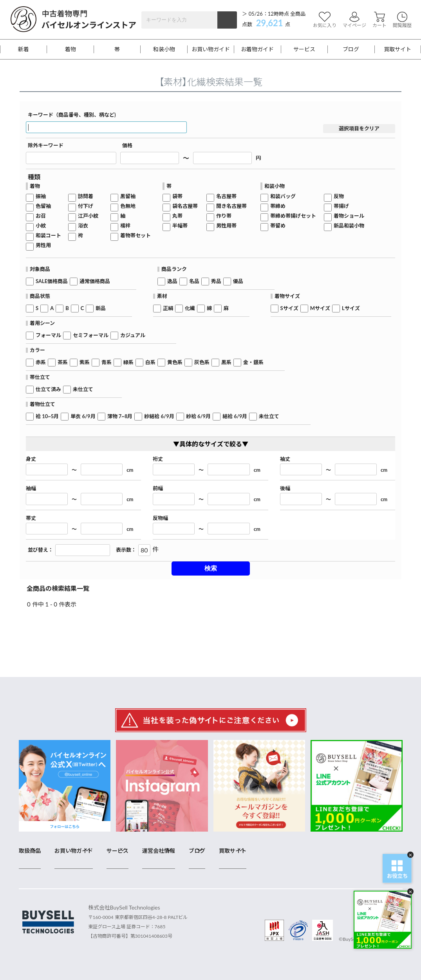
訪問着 (86, 196)
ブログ (351, 49)
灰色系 (202, 362)
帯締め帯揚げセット (293, 216)
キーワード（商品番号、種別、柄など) (72, 115)
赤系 (41, 362)
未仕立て (83, 389)
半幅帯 (180, 226)
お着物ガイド (257, 49)
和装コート (48, 236)
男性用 (43, 245)
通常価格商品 (95, 281)
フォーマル (48, 335)
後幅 (285, 488)
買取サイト (398, 49)
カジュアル (133, 335)
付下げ (86, 206)
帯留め (278, 226)
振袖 (41, 196)
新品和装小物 (349, 226)
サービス (304, 49)
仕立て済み (48, 389)
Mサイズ (320, 308)
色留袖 (43, 206)
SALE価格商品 (52, 281)
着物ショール (349, 216)
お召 (41, 216)
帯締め (278, 206)
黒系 (226, 362)
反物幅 (160, 518)
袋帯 (177, 196)
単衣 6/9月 (83, 416)
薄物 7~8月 (120, 416)
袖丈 (285, 459)
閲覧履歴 (402, 20)
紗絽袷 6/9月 (159, 416)
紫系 (85, 362)
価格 (127, 145)
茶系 (63, 362)
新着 (23, 49)
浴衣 (83, 226)
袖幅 (31, 488)
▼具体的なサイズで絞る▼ (211, 444)
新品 (101, 308)
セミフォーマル (91, 335)
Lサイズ (351, 308)
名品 (194, 281)
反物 (339, 196)
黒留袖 (128, 196)
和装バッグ (283, 196)
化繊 (190, 308)
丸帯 (177, 216)
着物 (70, 49)
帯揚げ (341, 206)
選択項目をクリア (359, 128)
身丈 (31, 459)
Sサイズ (289, 308)
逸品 (172, 281)
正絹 (168, 308)
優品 (238, 281)
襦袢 (125, 226)
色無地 (128, 206)
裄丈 (158, 459)
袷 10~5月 (47, 416)
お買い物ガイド (211, 49)
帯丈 (31, 518)
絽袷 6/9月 (235, 416)
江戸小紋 (88, 216)
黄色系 (175, 362)
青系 (107, 362)
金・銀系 (253, 362)
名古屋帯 (226, 196)
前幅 (158, 488)
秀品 (216, 281)
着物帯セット (136, 236)
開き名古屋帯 (231, 206)
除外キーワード (46, 145)
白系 (150, 362)
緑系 (128, 362)
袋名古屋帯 (185, 206)
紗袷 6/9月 (198, 416)
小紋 (41, 226)
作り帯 (224, 216)
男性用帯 (226, 226)
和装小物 (164, 49)
